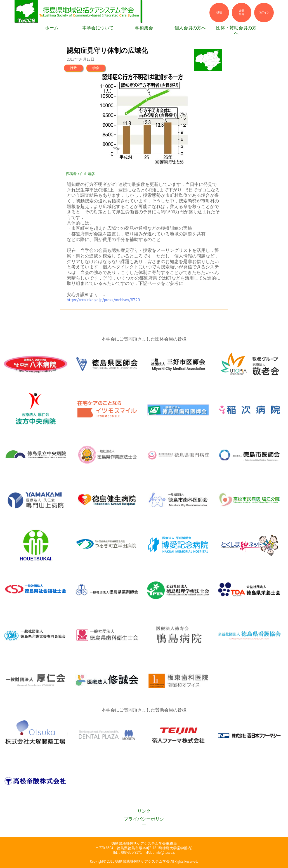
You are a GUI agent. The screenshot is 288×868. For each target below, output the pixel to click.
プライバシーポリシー (144, 822)
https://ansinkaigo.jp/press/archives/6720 (103, 300)
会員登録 (242, 12)
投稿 (219, 12)
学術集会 (144, 28)
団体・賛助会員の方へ (236, 31)
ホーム (52, 28)
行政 (74, 68)
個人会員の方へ (190, 28)
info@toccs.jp (165, 852)
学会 (96, 68)
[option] (144, 119)
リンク (144, 811)
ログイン (264, 12)
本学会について (98, 28)
